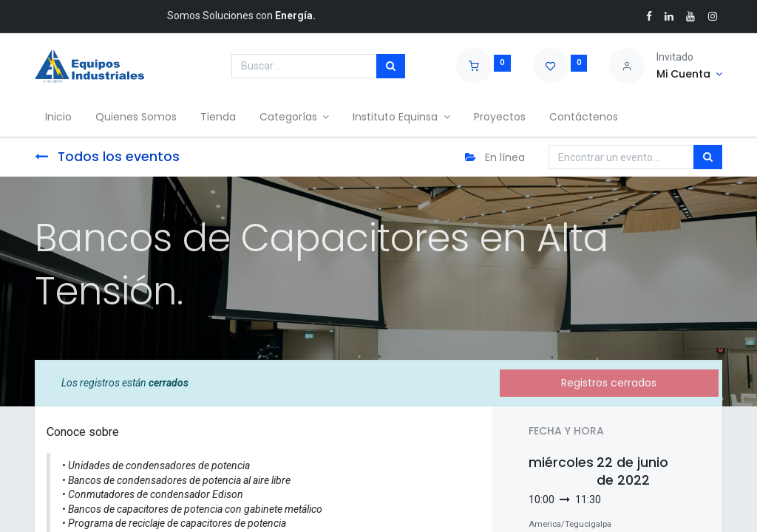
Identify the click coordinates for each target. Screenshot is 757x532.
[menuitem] (60, 117)
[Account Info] (689, 75)
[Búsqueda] (391, 66)
